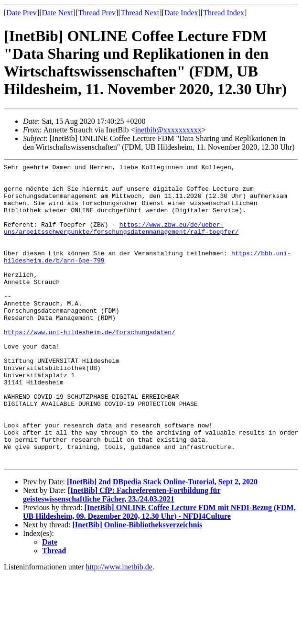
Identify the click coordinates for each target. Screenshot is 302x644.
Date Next (58, 13)
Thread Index (224, 13)
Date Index (181, 13)
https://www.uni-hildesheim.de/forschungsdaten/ (90, 366)
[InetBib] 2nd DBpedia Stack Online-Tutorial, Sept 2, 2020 (162, 542)
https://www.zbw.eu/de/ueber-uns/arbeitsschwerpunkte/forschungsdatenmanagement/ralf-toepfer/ (121, 241)
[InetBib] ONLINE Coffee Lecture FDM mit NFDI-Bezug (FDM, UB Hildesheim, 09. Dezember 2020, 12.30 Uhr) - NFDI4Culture (159, 572)
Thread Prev (97, 13)
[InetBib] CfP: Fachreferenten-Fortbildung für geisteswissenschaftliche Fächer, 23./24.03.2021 (122, 555)
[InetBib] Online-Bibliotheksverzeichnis (138, 585)
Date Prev (22, 13)
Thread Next (140, 13)
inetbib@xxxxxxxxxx (168, 130)
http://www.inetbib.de (119, 627)
